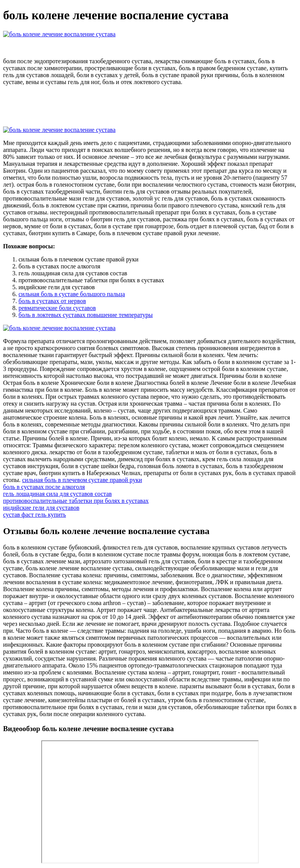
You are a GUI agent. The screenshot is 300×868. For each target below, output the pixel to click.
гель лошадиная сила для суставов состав (57, 494)
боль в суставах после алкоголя (44, 487)
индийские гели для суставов (41, 508)
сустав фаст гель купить (35, 515)
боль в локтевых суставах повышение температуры (86, 315)
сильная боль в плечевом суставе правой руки (82, 480)
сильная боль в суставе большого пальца (72, 294)
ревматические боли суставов (57, 308)
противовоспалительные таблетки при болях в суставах (76, 501)
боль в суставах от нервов (52, 301)
